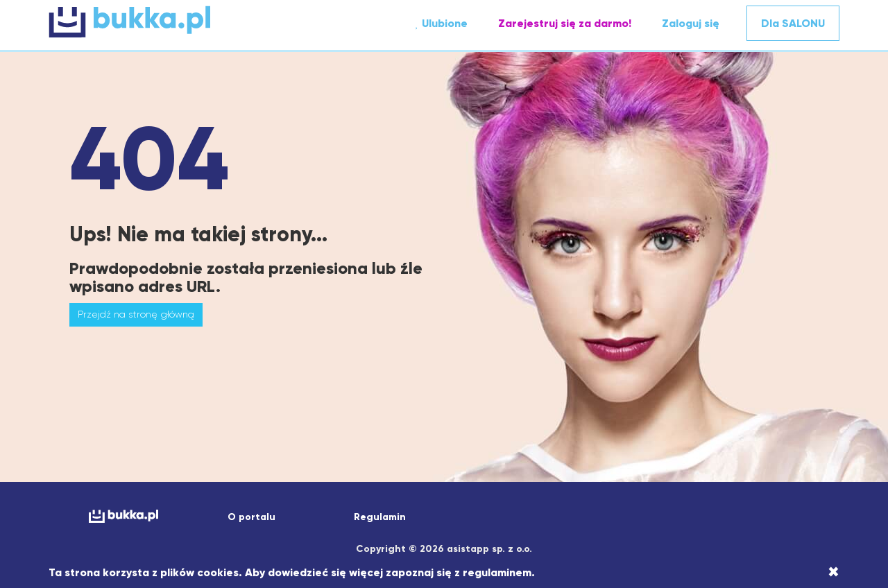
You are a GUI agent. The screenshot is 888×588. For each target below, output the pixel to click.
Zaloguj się (691, 23)
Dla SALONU (793, 23)
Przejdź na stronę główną (136, 314)
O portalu (251, 517)
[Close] (834, 572)
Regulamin (380, 517)
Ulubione (442, 23)
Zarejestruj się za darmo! (565, 23)
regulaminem (497, 572)
